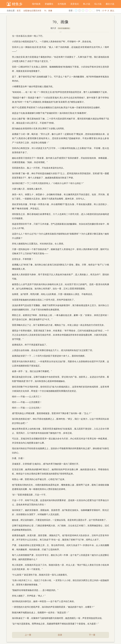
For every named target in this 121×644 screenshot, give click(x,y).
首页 (19, 11)
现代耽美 (36, 4)
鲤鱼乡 (17, 4)
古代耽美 (62, 4)
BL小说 (87, 4)
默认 (112, 11)
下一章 (92, 635)
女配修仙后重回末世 (32, 11)
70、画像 (48, 11)
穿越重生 (49, 4)
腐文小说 (110, 4)
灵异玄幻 (75, 4)
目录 (60, 635)
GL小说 (98, 4)
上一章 (28, 635)
